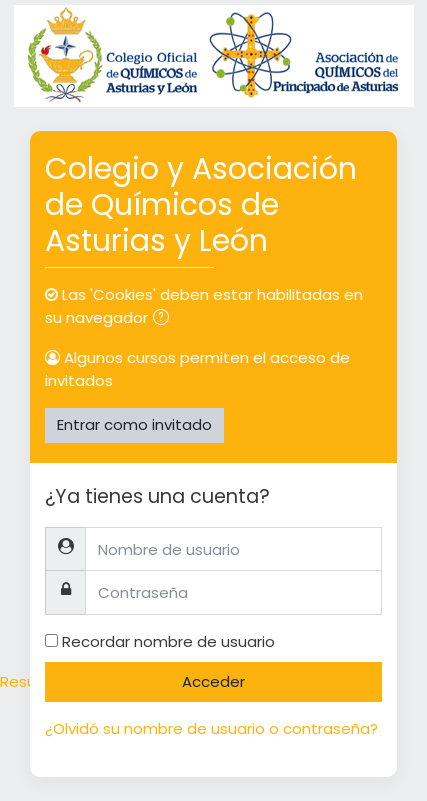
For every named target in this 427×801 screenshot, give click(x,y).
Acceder (213, 681)
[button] (165, 319)
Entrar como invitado (134, 424)
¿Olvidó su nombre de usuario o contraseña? (211, 728)
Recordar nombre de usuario (168, 641)
